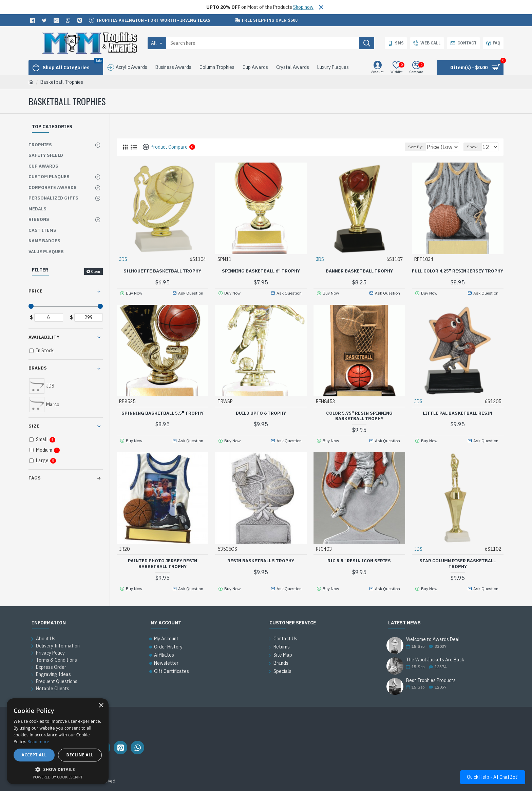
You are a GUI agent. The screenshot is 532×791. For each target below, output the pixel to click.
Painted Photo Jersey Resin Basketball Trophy (163, 569)
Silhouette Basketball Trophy (162, 271)
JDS (123, 259)
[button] (58, 769)
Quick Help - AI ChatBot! (493, 777)
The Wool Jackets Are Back (435, 660)
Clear (96, 271)
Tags (35, 478)
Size (34, 426)
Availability (44, 337)
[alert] (58, 741)
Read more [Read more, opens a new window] (38, 742)
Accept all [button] (34, 755)
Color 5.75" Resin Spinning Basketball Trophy (359, 421)
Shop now (303, 7)
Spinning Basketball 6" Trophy (261, 271)
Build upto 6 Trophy (261, 418)
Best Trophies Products (431, 681)
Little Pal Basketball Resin (458, 418)
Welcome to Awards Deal (433, 639)
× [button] (101, 706)
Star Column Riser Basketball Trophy (458, 569)
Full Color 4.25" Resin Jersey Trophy (458, 274)
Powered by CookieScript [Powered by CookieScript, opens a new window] (58, 777)
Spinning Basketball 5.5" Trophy (163, 418)
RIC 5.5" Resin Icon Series (359, 566)
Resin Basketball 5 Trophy (261, 566)
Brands (38, 368)
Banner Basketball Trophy (359, 271)
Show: (476, 147)
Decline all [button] (80, 755)
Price (35, 291)
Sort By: (412, 147)
